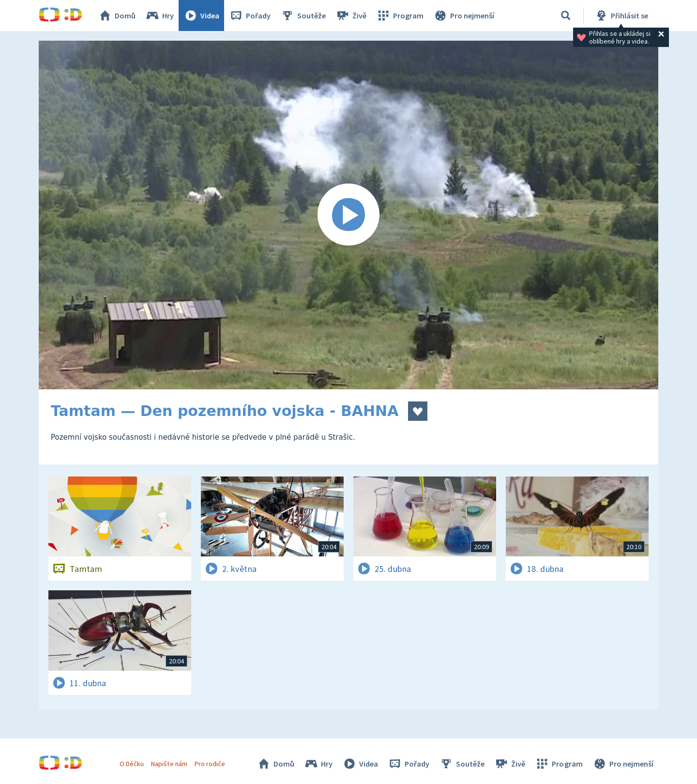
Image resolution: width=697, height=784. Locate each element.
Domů (117, 15)
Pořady (250, 15)
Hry (159, 15)
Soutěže (303, 15)
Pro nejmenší (464, 15)
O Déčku (132, 764)
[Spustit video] (348, 215)
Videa (201, 15)
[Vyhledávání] (566, 15)
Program (400, 15)
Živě (351, 15)
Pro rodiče (210, 764)
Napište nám (169, 764)
